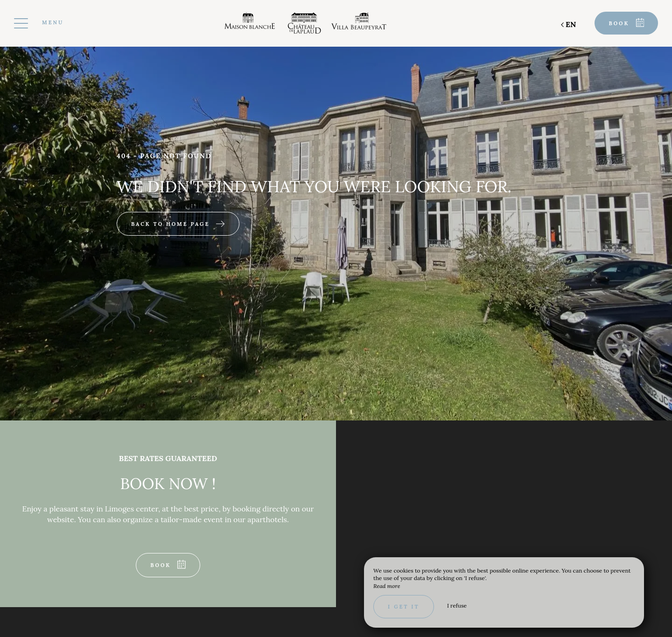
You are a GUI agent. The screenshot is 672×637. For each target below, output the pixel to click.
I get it (404, 607)
